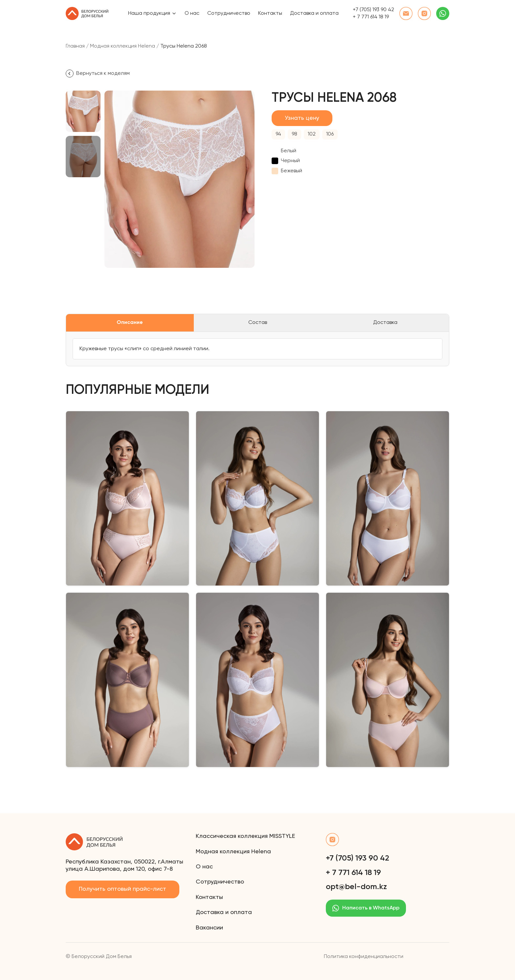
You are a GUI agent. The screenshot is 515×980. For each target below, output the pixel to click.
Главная (75, 46)
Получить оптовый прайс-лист (123, 889)
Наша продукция (149, 13)
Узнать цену (302, 118)
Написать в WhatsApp (366, 908)
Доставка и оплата (314, 13)
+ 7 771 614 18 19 (371, 17)
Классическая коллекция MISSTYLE (245, 836)
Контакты (270, 13)
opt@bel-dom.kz (356, 887)
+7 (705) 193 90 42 (373, 10)
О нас (192, 13)
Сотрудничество (229, 13)
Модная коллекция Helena (123, 46)
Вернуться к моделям (98, 74)
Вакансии (209, 928)
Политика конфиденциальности (364, 957)
